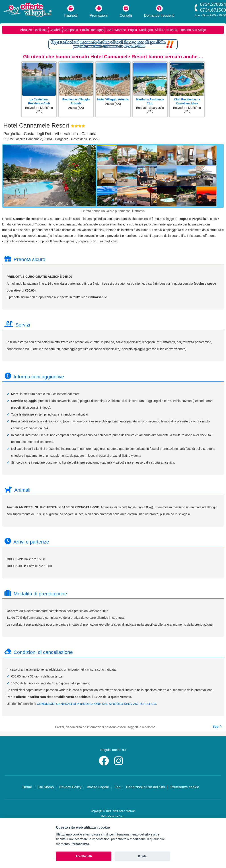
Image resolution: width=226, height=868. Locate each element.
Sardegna (146, 30)
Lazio (109, 30)
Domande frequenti (159, 11)
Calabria (55, 30)
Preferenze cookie (185, 787)
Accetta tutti (84, 856)
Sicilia (159, 30)
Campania (71, 30)
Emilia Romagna (92, 30)
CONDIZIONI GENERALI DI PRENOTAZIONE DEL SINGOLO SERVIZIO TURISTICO (96, 704)
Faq (117, 787)
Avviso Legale (98, 787)
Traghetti (71, 11)
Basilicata (41, 30)
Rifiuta (142, 856)
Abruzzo (26, 30)
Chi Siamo (46, 787)
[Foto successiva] (92, 177)
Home (27, 787)
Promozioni (99, 11)
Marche (121, 30)
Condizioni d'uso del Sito (145, 787)
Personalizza (80, 844)
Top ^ (217, 727)
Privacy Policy (70, 787)
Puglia (132, 30)
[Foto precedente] (9, 177)
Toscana (171, 30)
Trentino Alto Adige (193, 30)
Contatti (126, 11)
